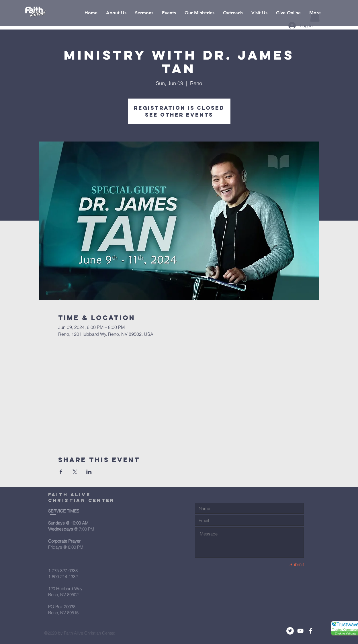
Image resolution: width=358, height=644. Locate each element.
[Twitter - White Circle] (290, 631)
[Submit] (283, 565)
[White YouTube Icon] (300, 631)
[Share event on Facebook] (61, 472)
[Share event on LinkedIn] (89, 472)
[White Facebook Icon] (311, 631)
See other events (179, 115)
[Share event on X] (75, 472)
